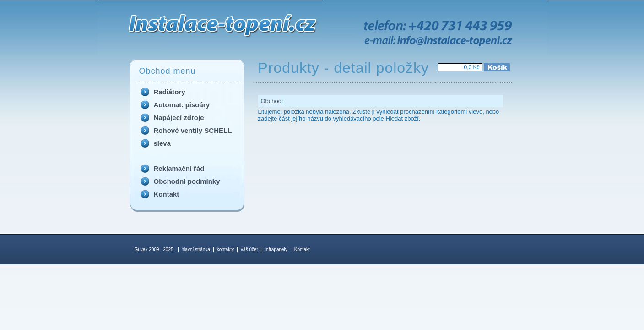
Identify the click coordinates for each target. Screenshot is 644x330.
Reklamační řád (179, 168)
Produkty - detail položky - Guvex (129, 2)
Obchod (271, 101)
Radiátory (170, 92)
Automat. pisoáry (182, 105)
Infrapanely (276, 250)
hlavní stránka (196, 250)
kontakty (225, 250)
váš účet (249, 250)
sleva (162, 143)
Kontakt (167, 194)
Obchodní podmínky (187, 181)
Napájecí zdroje (179, 118)
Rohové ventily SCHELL (193, 130)
